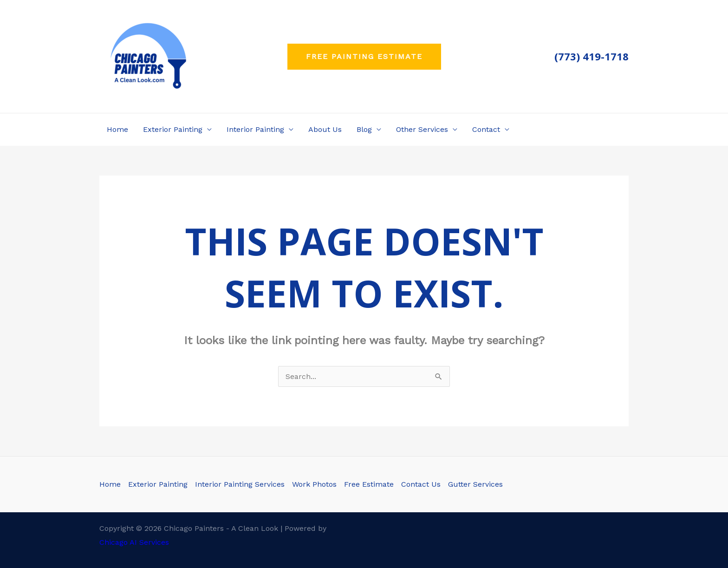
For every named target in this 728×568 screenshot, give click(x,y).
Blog (364, 129)
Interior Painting (255, 129)
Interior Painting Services (240, 484)
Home (117, 129)
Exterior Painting (173, 129)
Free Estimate (369, 484)
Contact (486, 129)
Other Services (422, 129)
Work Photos (314, 484)
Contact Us (421, 484)
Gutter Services (475, 484)
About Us (325, 129)
